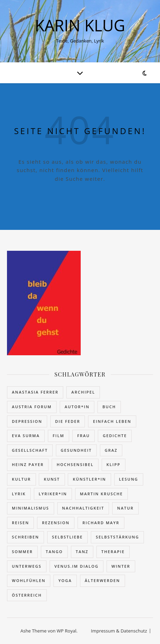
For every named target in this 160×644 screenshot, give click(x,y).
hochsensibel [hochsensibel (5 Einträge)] (75, 464)
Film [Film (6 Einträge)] (59, 436)
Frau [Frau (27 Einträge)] (83, 436)
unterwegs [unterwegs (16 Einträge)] (27, 566)
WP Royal (66, 631)
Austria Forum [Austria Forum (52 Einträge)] (32, 407)
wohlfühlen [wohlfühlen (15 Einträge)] (29, 580)
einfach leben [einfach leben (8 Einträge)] (112, 421)
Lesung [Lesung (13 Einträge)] (129, 479)
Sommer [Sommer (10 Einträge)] (22, 552)
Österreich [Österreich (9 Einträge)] (27, 595)
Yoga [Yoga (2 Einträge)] (65, 580)
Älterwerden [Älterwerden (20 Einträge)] (103, 580)
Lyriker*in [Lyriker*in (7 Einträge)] (53, 494)
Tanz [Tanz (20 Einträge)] (82, 552)
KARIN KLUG (80, 25)
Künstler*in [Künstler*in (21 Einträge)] (89, 479)
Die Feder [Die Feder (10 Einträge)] (68, 421)
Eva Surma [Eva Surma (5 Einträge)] (26, 436)
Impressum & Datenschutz (119, 631)
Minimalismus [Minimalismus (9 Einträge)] (31, 508)
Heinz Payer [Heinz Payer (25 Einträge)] (28, 464)
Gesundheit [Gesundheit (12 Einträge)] (76, 450)
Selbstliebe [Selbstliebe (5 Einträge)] (68, 537)
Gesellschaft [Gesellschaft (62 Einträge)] (30, 450)
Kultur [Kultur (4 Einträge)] (21, 479)
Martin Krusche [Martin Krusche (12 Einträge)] (101, 494)
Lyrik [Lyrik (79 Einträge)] (19, 494)
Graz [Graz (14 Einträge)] (111, 450)
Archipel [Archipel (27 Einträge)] (83, 392)
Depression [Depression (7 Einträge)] (27, 421)
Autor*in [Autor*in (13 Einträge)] (77, 407)
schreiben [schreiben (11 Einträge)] (26, 537)
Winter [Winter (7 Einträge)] (121, 566)
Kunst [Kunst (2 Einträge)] (52, 479)
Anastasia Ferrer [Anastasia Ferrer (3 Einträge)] (35, 392)
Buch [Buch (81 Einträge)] (109, 407)
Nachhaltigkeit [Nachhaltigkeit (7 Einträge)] (83, 508)
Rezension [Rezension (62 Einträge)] (56, 523)
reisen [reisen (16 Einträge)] (20, 523)
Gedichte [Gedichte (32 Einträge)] (115, 436)
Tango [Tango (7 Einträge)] (54, 552)
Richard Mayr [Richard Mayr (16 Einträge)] (101, 523)
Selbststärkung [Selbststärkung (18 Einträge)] (117, 537)
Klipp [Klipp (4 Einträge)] (114, 464)
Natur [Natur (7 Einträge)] (125, 508)
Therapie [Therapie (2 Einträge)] (113, 552)
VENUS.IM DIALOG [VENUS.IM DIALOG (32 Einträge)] (77, 566)
